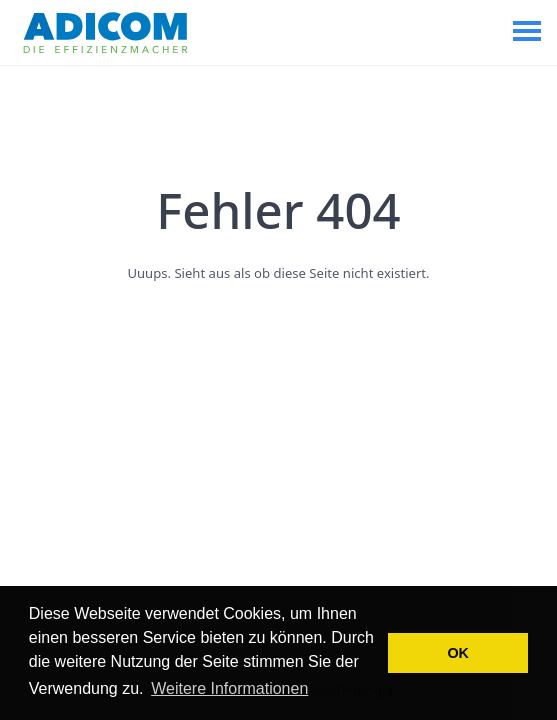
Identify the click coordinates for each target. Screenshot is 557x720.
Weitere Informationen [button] (229, 688)
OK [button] (458, 653)
